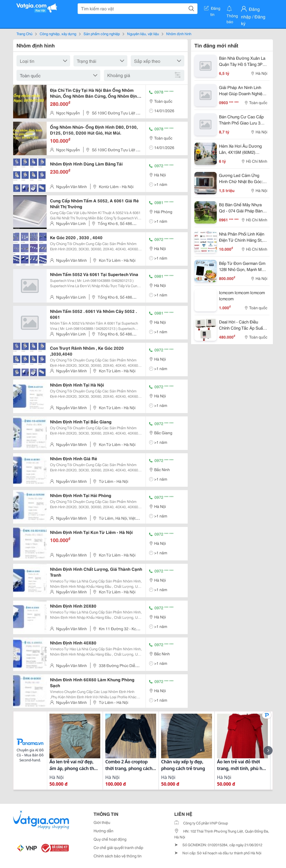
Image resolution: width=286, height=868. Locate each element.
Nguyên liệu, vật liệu (143, 33)
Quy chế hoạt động (110, 839)
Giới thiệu (102, 822)
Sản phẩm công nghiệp (102, 33)
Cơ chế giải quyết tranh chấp (118, 847)
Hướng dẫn (103, 831)
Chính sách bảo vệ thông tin (118, 856)
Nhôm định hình (179, 33)
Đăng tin (212, 9)
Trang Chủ (24, 33)
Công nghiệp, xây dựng (58, 33)
